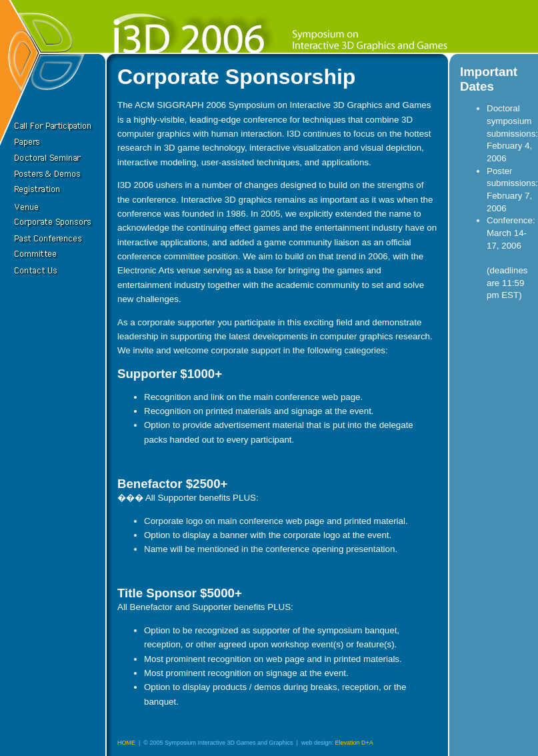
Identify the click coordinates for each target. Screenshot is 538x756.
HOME (126, 743)
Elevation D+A (354, 743)
